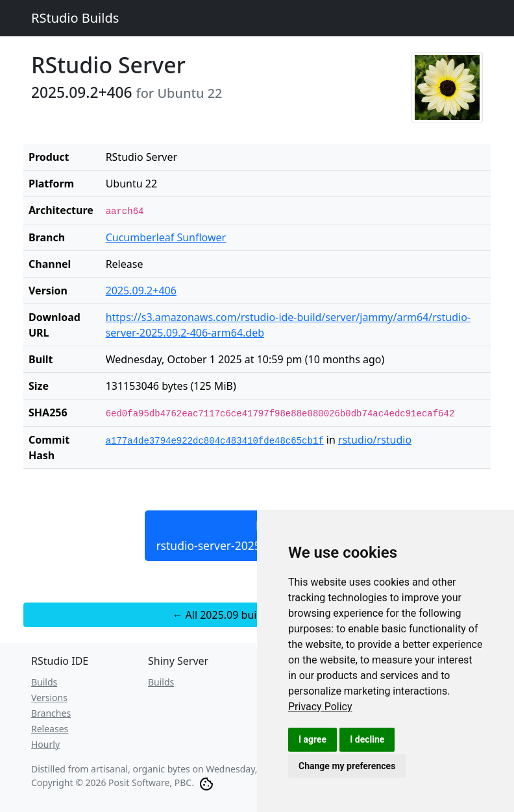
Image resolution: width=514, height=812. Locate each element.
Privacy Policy (320, 707)
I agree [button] (312, 739)
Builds (44, 682)
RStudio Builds (75, 18)
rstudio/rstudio (375, 440)
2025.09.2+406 (141, 291)
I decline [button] (367, 739)
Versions (49, 698)
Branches (51, 713)
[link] (320, 707)
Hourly (45, 744)
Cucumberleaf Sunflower (166, 237)
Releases (50, 729)
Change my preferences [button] (347, 766)
